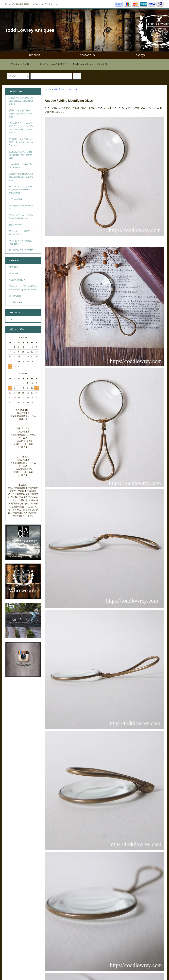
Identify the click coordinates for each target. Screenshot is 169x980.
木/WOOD (13, 267)
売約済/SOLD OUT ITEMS (66, 89)
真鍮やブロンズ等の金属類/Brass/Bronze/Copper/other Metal (23, 288)
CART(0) (137, 55)
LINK (11, 319)
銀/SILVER (14, 274)
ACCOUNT (32, 55)
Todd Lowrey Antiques (30, 30)
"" (19, 64)
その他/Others (15, 302)
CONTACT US (84, 55)
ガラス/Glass (15, 296)
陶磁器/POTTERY (17, 280)
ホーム (48, 89)
